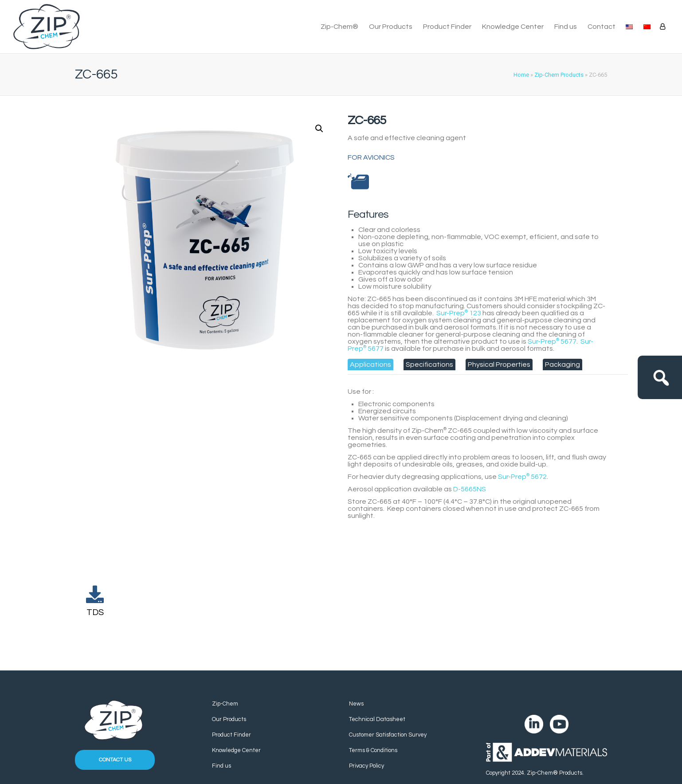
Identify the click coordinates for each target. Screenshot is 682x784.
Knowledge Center (513, 27)
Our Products (391, 27)
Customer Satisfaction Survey (388, 735)
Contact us (115, 760)
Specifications (429, 365)
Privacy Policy (366, 766)
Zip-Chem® (339, 27)
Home (521, 75)
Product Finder (447, 27)
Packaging (562, 365)
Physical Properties (499, 365)
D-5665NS (470, 489)
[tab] (370, 365)
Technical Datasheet (377, 719)
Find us (566, 27)
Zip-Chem (225, 704)
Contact (602, 27)
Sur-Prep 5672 (522, 477)
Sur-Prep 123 (459, 313)
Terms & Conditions (373, 750)
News (356, 704)
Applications (370, 365)
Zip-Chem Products (559, 75)
